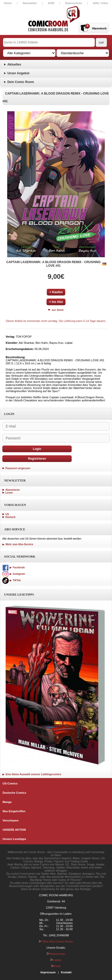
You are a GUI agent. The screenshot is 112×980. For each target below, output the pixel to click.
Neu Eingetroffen (14, 811)
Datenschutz (74, 3)
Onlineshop (56, 954)
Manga (7, 802)
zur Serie (56, 310)
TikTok (12, 580)
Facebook (13, 567)
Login (37, 449)
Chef (56, 966)
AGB (51, 3)
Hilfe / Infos (101, 3)
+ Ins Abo (56, 302)
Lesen (9, 493)
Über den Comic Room (56, 941)
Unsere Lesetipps (14, 839)
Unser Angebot (18, 73)
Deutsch (10, 517)
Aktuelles (14, 64)
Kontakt (66, 972)
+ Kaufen (56, 292)
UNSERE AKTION (14, 830)
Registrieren (37, 459)
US (7, 514)
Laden (56, 960)
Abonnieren (13, 490)
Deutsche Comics (14, 793)
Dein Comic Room (21, 82)
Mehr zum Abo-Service (18, 544)
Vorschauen (11, 820)
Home (8, 3)
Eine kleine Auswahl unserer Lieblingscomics (32, 774)
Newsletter (30, 3)
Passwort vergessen (18, 468)
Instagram (14, 574)
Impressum (48, 972)
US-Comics (10, 783)
